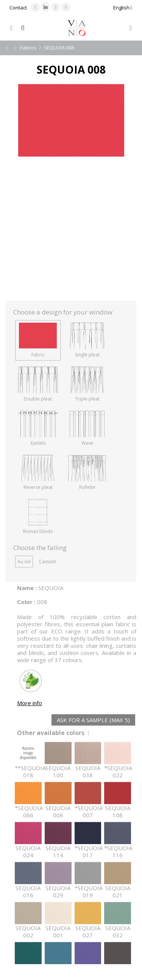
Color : (26, 602)
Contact (18, 8)
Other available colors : (53, 733)
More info (30, 703)
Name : (27, 588)
